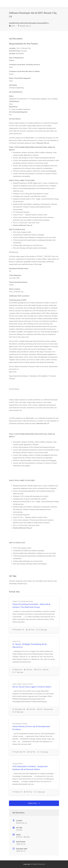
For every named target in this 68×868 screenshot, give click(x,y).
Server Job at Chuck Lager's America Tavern (32, 687)
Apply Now (34, 803)
